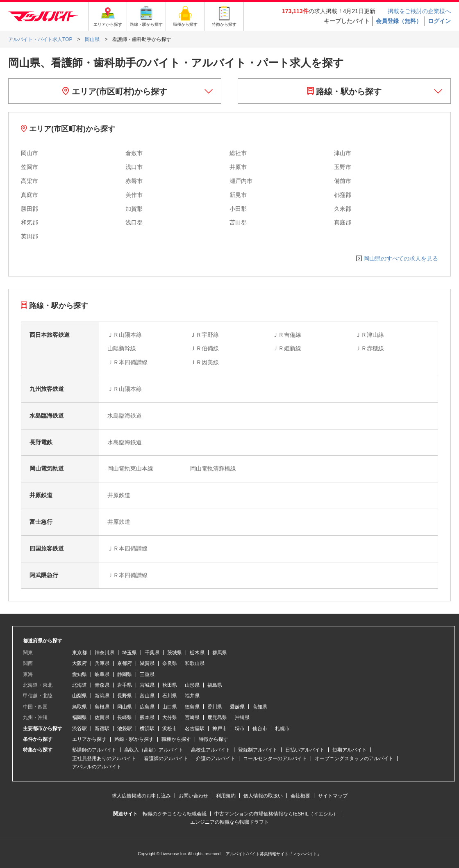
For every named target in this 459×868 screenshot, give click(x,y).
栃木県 (197, 653)
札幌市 (282, 729)
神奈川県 (105, 653)
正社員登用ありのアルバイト (104, 758)
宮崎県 (192, 717)
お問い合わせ (193, 796)
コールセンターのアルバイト (275, 758)
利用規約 (226, 796)
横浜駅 (147, 729)
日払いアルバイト (305, 750)
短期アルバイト (350, 750)
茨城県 (175, 653)
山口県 (170, 707)
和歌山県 (195, 663)
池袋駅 (125, 729)
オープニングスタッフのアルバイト (354, 758)
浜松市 (170, 729)
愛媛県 (237, 707)
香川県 (215, 707)
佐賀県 (102, 717)
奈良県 (170, 663)
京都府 (125, 663)
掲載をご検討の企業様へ (419, 11)
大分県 (170, 717)
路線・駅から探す (344, 91)
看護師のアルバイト (166, 758)
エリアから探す (89, 739)
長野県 (125, 696)
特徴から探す (214, 739)
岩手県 (125, 685)
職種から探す (176, 739)
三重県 (147, 674)
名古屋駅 (195, 729)
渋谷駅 (80, 729)
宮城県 (147, 685)
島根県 (102, 707)
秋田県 (170, 685)
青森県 (102, 685)
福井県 (192, 696)
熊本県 (147, 717)
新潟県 (102, 696)
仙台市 (260, 729)
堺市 (240, 729)
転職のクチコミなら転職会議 (175, 814)
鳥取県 (80, 707)
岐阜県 (102, 674)
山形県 (192, 685)
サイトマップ (333, 796)
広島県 (147, 707)
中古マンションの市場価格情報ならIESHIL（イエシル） (276, 814)
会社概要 (300, 796)
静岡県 (125, 674)
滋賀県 (147, 663)
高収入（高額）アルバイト (154, 750)
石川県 (170, 696)
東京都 (80, 653)
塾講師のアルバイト (94, 750)
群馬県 (220, 653)
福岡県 (80, 717)
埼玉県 (130, 653)
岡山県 (125, 707)
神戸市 (220, 729)
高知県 (260, 707)
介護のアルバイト (216, 758)
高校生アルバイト (211, 750)
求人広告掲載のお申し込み (141, 796)
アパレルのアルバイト (97, 767)
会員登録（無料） (399, 21)
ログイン (439, 21)
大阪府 (80, 663)
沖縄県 (242, 717)
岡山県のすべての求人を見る (401, 258)
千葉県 (152, 653)
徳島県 (192, 707)
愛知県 (80, 674)
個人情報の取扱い (263, 796)
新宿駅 (102, 729)
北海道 (80, 685)
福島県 (215, 685)
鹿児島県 (217, 717)
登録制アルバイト (258, 750)
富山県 (147, 696)
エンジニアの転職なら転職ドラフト (229, 822)
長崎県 (125, 717)
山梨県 (80, 696)
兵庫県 (102, 663)
